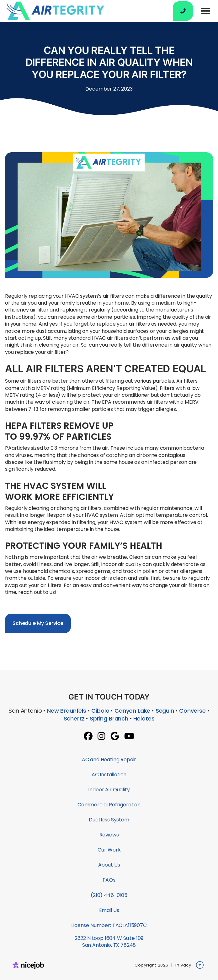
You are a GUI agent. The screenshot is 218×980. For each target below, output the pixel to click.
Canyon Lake (132, 711)
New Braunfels (67, 711)
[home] (54, 11)
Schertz (74, 718)
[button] (205, 11)
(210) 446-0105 (109, 895)
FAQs (109, 880)
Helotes (144, 718)
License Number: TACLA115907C (109, 925)
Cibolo (100, 711)
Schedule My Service (38, 623)
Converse (192, 711)
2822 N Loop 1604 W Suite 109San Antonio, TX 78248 (109, 942)
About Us (109, 865)
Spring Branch (109, 718)
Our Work (109, 850)
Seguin (165, 711)
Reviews (109, 835)
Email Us (109, 910)
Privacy (183, 965)
